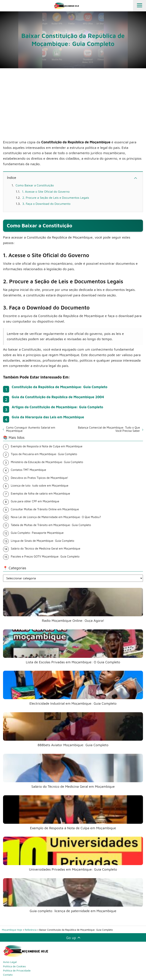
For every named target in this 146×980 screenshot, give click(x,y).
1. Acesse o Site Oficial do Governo (46, 192)
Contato (8, 975)
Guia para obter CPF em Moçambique (35, 501)
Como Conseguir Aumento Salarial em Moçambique (31, 429)
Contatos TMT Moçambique (29, 470)
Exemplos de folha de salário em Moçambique (40, 494)
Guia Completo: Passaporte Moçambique (37, 533)
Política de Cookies (14, 966)
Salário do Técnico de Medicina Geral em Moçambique (46, 549)
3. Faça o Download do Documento (46, 204)
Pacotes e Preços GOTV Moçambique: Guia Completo (45, 556)
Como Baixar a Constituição (35, 185)
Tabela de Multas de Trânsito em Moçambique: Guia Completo (51, 525)
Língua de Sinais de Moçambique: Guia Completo (43, 541)
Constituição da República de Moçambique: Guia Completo (60, 387)
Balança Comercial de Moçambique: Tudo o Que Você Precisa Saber (109, 429)
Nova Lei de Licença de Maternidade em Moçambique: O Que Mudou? (56, 517)
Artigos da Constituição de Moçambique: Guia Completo (58, 407)
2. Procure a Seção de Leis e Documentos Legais (56, 198)
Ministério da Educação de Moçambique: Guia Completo (47, 462)
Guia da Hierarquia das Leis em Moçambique (48, 417)
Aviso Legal (10, 962)
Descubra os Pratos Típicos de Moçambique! (40, 478)
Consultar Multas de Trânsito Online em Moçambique (45, 509)
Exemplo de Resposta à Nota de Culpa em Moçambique (47, 446)
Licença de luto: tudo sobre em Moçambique (40, 486)
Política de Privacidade (17, 970)
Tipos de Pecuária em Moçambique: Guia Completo (44, 454)
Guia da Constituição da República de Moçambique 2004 (58, 397)
